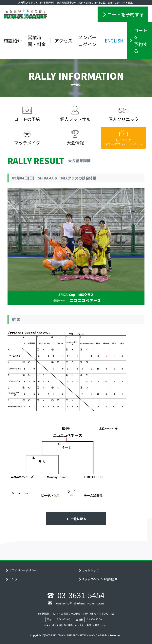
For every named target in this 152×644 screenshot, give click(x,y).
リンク (13, 579)
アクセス (63, 41)
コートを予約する (125, 14)
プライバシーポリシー (23, 570)
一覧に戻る (78, 519)
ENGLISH (114, 41)
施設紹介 (13, 41)
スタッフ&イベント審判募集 (100, 579)
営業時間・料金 (37, 41)
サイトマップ (90, 570)
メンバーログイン (87, 41)
